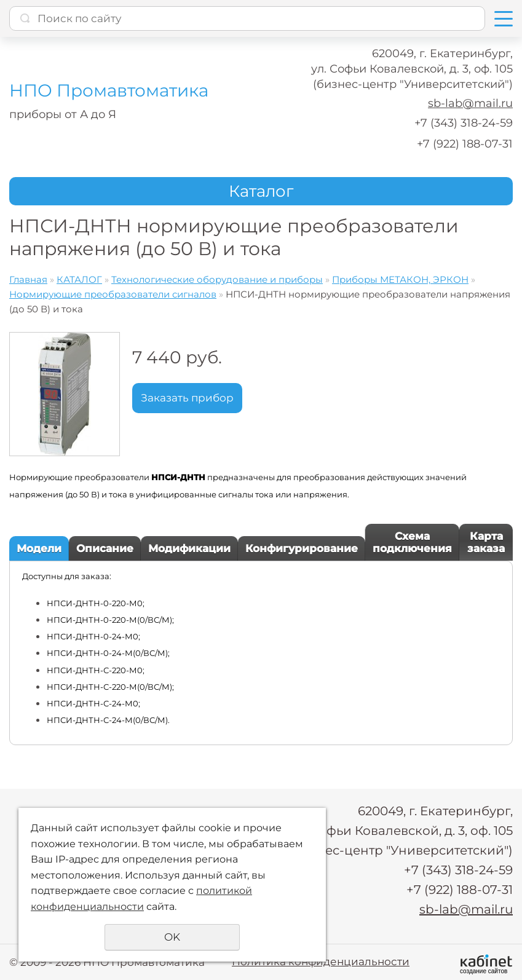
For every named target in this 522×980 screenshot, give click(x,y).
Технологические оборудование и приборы (217, 279)
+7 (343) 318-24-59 (464, 123)
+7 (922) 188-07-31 (465, 144)
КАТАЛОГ (79, 279)
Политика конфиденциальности (321, 962)
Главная (28, 279)
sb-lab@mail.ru (470, 103)
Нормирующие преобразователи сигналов (113, 294)
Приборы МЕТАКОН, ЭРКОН (400, 279)
